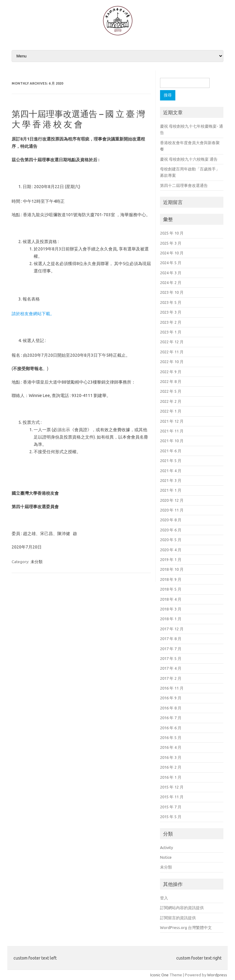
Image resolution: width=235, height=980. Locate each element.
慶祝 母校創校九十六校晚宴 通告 (189, 159)
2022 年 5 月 (171, 391)
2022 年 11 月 (172, 352)
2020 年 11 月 (172, 510)
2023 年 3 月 (171, 312)
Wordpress (217, 975)
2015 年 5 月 (171, 817)
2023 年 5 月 (171, 302)
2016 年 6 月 (171, 728)
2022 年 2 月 (171, 401)
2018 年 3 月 (171, 609)
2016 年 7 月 (171, 718)
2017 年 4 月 (171, 668)
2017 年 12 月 (172, 629)
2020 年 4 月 (171, 550)
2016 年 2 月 (171, 767)
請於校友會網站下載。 (33, 314)
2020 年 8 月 (171, 520)
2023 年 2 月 (171, 322)
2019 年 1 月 (171, 559)
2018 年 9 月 (171, 579)
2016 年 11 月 (172, 688)
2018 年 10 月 (172, 569)
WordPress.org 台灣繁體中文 (186, 927)
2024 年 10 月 (172, 253)
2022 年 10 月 (172, 362)
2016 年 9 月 (171, 698)
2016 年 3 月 (171, 757)
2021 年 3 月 (171, 480)
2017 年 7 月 (171, 649)
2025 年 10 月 (172, 233)
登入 (164, 898)
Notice (166, 857)
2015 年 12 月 (172, 787)
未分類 (37, 562)
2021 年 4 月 (171, 471)
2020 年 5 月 (171, 540)
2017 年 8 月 (171, 639)
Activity (166, 847)
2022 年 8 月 (171, 381)
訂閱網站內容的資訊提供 (182, 908)
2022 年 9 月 (171, 372)
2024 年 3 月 (171, 273)
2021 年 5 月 (171, 461)
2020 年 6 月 (171, 530)
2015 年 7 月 (171, 807)
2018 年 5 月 (171, 589)
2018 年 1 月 (171, 619)
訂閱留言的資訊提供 (178, 918)
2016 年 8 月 (171, 708)
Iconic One (159, 975)
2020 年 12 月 (172, 500)
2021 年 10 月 (172, 441)
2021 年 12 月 (172, 421)
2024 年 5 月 (171, 263)
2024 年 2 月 (171, 282)
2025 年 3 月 (171, 243)
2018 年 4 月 (171, 599)
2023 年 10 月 (172, 292)
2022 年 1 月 (171, 411)
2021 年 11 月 (172, 431)
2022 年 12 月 (172, 342)
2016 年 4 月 (171, 747)
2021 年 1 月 (171, 490)
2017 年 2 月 (171, 678)
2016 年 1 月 (171, 777)
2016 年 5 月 (171, 738)
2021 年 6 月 (171, 451)
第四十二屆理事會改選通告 (184, 185)
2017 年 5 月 (171, 658)
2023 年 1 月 (171, 332)
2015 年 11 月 (172, 797)
